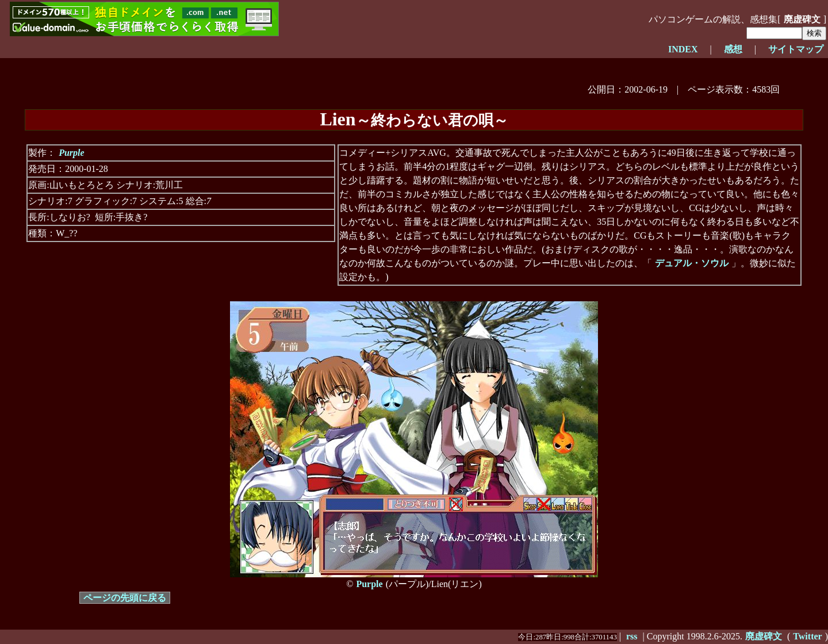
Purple (71, 153)
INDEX (683, 49)
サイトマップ (796, 49)
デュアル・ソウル (692, 263)
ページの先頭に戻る (125, 598)
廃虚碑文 (802, 19)
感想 (733, 49)
